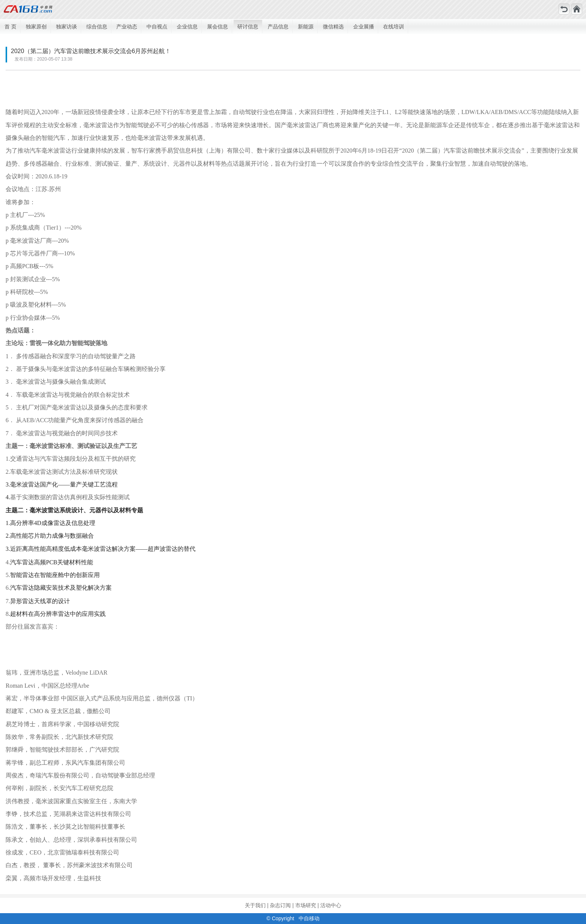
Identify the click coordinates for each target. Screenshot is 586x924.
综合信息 (97, 27)
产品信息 (278, 27)
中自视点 (157, 27)
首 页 (10, 27)
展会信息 (218, 27)
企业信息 (187, 27)
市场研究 (306, 905)
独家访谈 (67, 27)
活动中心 (331, 905)
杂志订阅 (280, 905)
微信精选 (333, 27)
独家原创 (36, 27)
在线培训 (394, 27)
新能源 (306, 27)
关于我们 (255, 905)
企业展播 (364, 27)
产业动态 (127, 27)
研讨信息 (248, 27)
